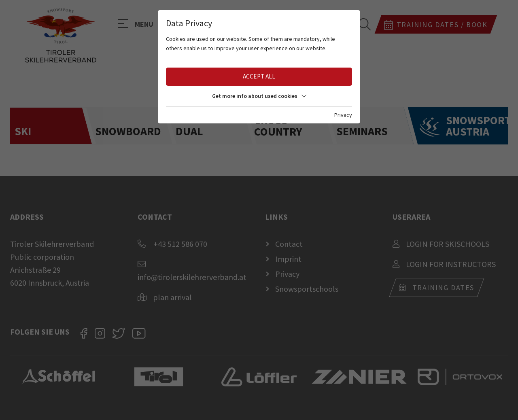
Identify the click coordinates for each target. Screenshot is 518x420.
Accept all (259, 76)
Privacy (343, 115)
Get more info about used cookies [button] (259, 96)
